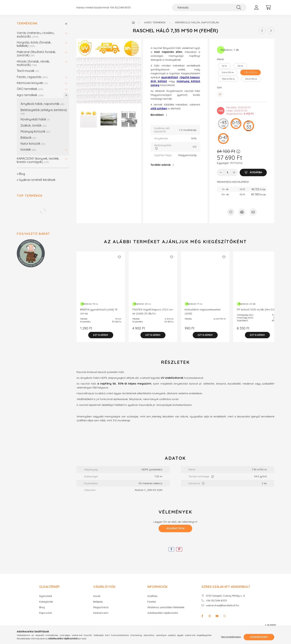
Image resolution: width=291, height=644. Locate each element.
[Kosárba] (253, 176)
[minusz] (221, 176)
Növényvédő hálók (35, 123)
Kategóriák (46, 605)
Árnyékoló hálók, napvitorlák (42, 108)
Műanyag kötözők (35, 135)
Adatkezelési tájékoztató (163, 617)
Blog (42, 611)
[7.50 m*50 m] (228, 83)
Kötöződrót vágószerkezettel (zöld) (202, 315)
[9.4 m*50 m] (251, 83)
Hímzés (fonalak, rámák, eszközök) (33, 67)
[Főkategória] (133, 26)
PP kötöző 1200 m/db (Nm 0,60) (257, 313)
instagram (210, 620)
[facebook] (171, 553)
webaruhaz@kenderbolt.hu (223, 609)
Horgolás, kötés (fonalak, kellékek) (34, 48)
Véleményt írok (175, 532)
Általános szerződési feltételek (166, 611)
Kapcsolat (46, 617)
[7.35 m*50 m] (251, 76)
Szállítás (152, 600)
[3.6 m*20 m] (228, 76)
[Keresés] (209, 9)
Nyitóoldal (46, 600)
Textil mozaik (28, 74)
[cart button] (268, 9)
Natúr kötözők (33, 147)
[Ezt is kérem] (101, 339)
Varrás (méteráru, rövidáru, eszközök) (36, 38)
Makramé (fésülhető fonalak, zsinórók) (36, 57)
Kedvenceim (101, 617)
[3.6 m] (240, 70)
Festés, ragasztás (32, 81)
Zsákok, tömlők (34, 129)
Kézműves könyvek (32, 87)
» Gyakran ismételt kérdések (36, 183)
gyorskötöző (170, 81)
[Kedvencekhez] (231, 216)
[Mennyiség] (227, 176)
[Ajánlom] (253, 216)
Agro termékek (30, 99)
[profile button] (256, 9)
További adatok (161, 169)
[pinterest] (179, 553)
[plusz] (234, 176)
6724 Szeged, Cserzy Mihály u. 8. (226, 599)
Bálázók (28, 141)
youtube (217, 620)
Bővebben (157, 119)
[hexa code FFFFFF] (220, 98)
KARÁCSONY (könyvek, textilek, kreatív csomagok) (38, 164)
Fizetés (152, 605)
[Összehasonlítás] (242, 216)
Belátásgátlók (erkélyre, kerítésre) (44, 115)
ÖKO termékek (30, 93)
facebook (202, 620)
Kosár (97, 600)
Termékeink (27, 27)
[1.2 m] (224, 70)
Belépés (98, 605)
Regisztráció (101, 611)
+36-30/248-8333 (120, 9)
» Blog (21, 178)
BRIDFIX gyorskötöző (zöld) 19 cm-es (99, 315)
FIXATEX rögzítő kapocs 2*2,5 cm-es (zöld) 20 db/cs (153, 315)
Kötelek (28, 153)
